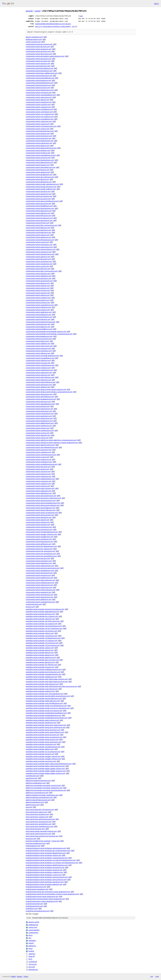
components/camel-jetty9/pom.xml (39, 278)
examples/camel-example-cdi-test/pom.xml (41, 631)
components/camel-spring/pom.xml (39, 517)
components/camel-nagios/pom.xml (39, 373)
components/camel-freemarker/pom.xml (40, 167)
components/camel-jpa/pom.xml (38, 300)
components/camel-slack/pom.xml (38, 474)
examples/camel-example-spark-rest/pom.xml (42, 720)
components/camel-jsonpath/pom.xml (40, 305)
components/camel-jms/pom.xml (38, 290)
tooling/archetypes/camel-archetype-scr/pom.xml (44, 875)
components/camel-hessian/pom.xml (39, 218)
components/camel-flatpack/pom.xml (39, 162)
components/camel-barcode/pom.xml (39, 68)
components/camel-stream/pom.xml (39, 529)
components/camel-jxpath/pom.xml (39, 312)
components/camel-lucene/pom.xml (39, 339)
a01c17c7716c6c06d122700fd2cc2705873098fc (53, 26)
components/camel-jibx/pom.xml (38, 283)
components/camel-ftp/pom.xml (37, 170)
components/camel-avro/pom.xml (38, 61)
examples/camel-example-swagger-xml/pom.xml (43, 759)
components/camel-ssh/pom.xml (38, 522)
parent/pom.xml (31, 778)
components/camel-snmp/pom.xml (38, 481)
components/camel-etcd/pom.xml (38, 153)
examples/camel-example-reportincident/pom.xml (44, 698)
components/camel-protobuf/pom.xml (40, 414)
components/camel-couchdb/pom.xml (40, 119)
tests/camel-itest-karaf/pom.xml (37, 814)
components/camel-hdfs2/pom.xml (38, 216)
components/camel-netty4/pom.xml (39, 385)
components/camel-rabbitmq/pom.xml (40, 423)
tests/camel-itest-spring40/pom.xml (39, 824)
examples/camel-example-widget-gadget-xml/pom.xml (45, 773)
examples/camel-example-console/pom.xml (42, 636)
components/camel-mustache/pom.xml (40, 365)
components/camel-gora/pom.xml (38, 191)
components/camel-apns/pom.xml (38, 51)
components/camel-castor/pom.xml (39, 97)
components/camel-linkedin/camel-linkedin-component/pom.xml (49, 334)
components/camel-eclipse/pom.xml (39, 143)
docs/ (31, 935)
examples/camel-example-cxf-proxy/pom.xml (42, 643)
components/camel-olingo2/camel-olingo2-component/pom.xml (49, 392)
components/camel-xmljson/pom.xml (39, 585)
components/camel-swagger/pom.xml (40, 537)
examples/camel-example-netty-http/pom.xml (42, 684)
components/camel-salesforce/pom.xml (40, 445)
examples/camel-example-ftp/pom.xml (40, 653)
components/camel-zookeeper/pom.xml (40, 602)
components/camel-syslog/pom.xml (39, 539)
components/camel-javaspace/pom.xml (40, 254)
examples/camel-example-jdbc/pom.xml (40, 662)
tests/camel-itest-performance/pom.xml (40, 819)
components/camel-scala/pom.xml (38, 452)
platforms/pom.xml (33, 805)
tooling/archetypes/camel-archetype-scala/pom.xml (44, 872)
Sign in (156, 4)
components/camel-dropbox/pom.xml (39, 141)
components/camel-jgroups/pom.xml (39, 281)
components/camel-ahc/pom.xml (38, 47)
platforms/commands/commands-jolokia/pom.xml (44, 788)
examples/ (32, 941)
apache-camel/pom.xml (34, 37)
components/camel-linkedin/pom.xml (39, 336)
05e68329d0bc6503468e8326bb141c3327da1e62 (53, 24)
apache (29, 11)
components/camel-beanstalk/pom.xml (40, 78)
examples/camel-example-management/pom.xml (44, 674)
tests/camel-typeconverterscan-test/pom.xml (42, 836)
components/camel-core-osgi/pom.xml (40, 114)
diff (74, 26)
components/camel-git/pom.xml (37, 179)
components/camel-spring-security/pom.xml (42, 513)
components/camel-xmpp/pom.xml (38, 592)
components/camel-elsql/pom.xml (38, 150)
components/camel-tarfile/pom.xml (39, 544)
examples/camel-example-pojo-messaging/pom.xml (45, 694)
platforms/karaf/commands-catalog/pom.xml (42, 795)
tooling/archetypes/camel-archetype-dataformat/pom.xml (47, 865)
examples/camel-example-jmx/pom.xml (40, 667)
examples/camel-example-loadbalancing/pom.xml (44, 669)
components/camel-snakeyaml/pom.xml (40, 479)
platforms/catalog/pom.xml (36, 783)
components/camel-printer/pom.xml (39, 411)
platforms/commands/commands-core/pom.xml (43, 785)
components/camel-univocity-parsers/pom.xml (43, 568)
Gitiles (13, 976)
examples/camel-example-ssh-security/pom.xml (43, 752)
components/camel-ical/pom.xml (38, 235)
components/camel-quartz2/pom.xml (39, 418)
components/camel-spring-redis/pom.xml (41, 510)
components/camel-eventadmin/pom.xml (41, 155)
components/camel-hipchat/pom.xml (39, 220)
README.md (33, 970)
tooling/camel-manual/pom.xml (37, 889)
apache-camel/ (34, 922)
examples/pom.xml (33, 776)
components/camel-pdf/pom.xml (38, 406)
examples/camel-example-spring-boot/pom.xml (43, 730)
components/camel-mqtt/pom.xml (38, 360)
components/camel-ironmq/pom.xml (39, 245)
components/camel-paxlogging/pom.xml (40, 404)
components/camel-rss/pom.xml (38, 433)
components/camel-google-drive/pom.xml (41, 187)
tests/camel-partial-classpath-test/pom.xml (41, 831)
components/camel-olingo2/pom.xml (39, 394)
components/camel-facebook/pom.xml (40, 160)
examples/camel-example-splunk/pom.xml (41, 723)
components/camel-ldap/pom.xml (38, 327)
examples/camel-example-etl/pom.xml (40, 650)
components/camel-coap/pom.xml (38, 107)
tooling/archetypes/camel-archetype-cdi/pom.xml (43, 855)
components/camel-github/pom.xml (39, 182)
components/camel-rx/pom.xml (37, 438)
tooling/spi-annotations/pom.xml (38, 911)
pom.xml (29, 807)
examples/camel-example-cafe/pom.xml (40, 619)
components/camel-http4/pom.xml (38, 230)
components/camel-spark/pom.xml (38, 491)
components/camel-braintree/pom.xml (40, 90)
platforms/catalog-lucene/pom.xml (38, 780)
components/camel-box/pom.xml (38, 88)
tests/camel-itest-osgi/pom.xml (37, 817)
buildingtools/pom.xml (34, 39)
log (81, 16)
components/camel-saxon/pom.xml (39, 450)
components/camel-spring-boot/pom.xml (41, 500)
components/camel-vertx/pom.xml (38, 575)
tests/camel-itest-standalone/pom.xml (40, 826)
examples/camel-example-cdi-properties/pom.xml (44, 626)
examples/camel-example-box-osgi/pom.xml (42, 616)
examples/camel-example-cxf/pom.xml (40, 648)
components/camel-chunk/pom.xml (39, 102)
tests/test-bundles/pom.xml (36, 843)
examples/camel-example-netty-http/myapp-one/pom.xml (47, 679)
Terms (26, 976)
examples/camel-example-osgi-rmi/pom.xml (42, 689)
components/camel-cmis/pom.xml (38, 104)
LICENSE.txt (33, 962)
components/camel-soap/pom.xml (38, 484)
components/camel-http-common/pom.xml (41, 225)
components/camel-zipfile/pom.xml (39, 599)
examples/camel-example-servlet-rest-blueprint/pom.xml (46, 706)
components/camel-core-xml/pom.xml (40, 117)
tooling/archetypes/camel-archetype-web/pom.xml (44, 884)
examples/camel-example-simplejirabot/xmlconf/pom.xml (47, 718)
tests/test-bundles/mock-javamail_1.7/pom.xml (43, 841)
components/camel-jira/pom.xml (38, 288)
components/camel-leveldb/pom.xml (39, 329)
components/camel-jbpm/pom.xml (38, 259)
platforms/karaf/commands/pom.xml (39, 797)
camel (37, 11)
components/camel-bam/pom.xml (38, 66)
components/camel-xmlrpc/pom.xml (39, 587)
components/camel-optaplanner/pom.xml (41, 399)
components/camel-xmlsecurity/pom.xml (41, 590)
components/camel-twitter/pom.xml (39, 563)
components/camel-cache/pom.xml (39, 92)
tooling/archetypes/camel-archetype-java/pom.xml (44, 870)
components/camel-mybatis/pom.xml (39, 370)
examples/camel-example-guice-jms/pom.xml (42, 660)
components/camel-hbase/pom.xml (39, 211)
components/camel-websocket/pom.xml (40, 580)
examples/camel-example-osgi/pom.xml (40, 691)
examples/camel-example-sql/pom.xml (40, 749)
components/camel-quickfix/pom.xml (39, 421)
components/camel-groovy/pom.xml (39, 196)
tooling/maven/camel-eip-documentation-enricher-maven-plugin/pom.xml (52, 894)
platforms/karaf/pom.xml (35, 802)
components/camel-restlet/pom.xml (39, 426)
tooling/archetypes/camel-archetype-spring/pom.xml (45, 882)
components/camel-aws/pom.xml (38, 63)
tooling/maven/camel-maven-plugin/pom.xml (42, 896)
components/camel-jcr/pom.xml (37, 266)
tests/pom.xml (31, 839)
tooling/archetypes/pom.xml (36, 887)
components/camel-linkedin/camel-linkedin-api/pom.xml (46, 332)
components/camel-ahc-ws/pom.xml (39, 44)
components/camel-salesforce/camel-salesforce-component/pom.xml (51, 440)
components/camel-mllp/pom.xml (38, 353)
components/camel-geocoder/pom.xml (40, 177)
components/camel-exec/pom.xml (38, 158)
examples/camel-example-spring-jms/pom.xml (42, 735)
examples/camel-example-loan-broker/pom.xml (43, 672)
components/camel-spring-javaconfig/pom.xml (43, 505)
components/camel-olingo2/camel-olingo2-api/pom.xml (46, 389)
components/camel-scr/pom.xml (38, 457)
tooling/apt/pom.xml (33, 846)
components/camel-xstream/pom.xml (39, 595)
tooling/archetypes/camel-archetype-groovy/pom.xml (45, 867)
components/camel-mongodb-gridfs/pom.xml (42, 356)
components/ (33, 933)
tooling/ (31, 951)
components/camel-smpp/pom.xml (38, 476)
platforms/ (32, 946)
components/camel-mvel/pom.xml (38, 368)
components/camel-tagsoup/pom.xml (39, 541)
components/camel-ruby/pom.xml (38, 435)
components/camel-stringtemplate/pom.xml (42, 532)
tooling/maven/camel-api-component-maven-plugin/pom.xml (48, 892)
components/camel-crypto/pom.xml (39, 121)
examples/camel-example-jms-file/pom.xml (41, 665)
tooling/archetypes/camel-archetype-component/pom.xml (47, 858)
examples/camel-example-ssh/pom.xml (40, 754)
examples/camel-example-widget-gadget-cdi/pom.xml (45, 769)
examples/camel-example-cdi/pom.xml (40, 633)
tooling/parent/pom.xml (34, 906)
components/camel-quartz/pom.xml (39, 416)
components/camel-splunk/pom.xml (39, 493)
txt (152, 976)
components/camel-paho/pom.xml (38, 402)
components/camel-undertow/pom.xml (40, 566)
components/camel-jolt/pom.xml (38, 295)
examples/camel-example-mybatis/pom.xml (42, 677)
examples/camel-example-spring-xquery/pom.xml (44, 742)
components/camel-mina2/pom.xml (39, 351)
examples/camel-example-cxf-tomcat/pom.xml (43, 645)
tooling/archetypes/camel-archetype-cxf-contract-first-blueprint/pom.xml (52, 863)
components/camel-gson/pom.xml (38, 199)
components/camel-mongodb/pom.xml (40, 358)
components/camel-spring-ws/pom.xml (40, 515)
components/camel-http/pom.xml (38, 228)
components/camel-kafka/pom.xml (38, 315)
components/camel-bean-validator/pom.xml (42, 73)
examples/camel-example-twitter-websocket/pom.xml (45, 766)
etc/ (30, 938)
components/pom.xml (34, 604)
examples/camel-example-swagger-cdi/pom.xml (43, 756)
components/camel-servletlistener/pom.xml (41, 464)
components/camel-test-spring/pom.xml (40, 551)
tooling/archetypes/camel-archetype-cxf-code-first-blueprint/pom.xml (51, 860)
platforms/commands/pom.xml (37, 793)
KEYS (30, 959)
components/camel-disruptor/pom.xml (40, 131)
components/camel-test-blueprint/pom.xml (41, 546)
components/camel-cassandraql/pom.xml (41, 95)
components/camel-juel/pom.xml (38, 310)
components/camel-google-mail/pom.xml (41, 189)
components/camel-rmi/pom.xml (38, 428)
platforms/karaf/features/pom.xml (38, 800)
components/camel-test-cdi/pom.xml (39, 549)
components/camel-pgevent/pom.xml (39, 409)
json (157, 976)
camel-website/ (34, 930)
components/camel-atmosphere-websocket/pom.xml (45, 56)
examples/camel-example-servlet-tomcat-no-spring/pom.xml (48, 708)
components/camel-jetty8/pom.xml (39, 276)
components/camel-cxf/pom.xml (38, 129)
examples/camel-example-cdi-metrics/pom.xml (43, 621)
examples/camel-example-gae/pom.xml (40, 655)
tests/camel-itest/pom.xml (35, 829)
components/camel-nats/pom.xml (38, 375)
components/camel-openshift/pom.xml (40, 397)
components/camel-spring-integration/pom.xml (43, 503)
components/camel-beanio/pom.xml (39, 76)
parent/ (31, 943)
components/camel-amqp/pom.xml (39, 49)
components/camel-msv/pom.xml (38, 363)
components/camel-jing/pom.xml (38, 286)
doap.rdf (32, 956)
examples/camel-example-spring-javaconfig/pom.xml (45, 732)
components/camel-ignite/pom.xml (38, 237)
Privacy (20, 976)
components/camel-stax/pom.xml (38, 525)
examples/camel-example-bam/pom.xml (40, 614)
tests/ (31, 948)
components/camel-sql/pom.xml (37, 520)
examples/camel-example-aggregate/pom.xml (42, 612)
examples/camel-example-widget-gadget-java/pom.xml (46, 771)
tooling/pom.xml (32, 908)
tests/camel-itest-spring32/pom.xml (39, 822)
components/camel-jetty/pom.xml (38, 274)
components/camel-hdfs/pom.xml (38, 213)
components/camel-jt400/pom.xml (38, 307)
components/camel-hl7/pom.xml (38, 223)
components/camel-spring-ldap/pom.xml (40, 508)
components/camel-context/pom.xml (39, 112)
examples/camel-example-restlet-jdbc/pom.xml (43, 701)
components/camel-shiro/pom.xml (38, 467)
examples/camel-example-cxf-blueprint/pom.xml (43, 638)
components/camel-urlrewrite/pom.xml (40, 571)
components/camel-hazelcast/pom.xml (40, 208)
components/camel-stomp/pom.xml (39, 527)
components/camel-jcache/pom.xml (39, 261)
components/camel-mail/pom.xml (38, 343)
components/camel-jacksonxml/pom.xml (41, 249)
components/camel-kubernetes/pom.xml (40, 322)
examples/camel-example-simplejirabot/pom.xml (43, 715)
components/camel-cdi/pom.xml (37, 100)
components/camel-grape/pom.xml (39, 194)
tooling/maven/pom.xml (34, 904)
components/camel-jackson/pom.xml (39, 247)
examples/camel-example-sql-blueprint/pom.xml (43, 747)
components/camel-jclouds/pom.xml (39, 264)
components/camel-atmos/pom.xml (39, 54)
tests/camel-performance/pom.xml (38, 834)
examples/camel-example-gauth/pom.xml (41, 657)
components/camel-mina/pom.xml (38, 348)
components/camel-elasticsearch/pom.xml (41, 148)
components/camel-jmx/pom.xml (38, 293)
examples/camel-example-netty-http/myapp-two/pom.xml (47, 682)
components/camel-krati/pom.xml (38, 319)
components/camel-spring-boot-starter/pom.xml (43, 498)
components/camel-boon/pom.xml (38, 85)
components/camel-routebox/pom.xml (40, 430)
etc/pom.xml (30, 607)
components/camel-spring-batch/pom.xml (41, 496)
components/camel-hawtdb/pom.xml (39, 206)
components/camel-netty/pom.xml (38, 380)
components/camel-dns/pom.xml (38, 134)
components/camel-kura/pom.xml (38, 324)
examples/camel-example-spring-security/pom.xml (44, 737)
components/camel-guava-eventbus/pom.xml (42, 201)
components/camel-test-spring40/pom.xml (41, 556)
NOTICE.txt (33, 964)
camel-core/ (33, 927)
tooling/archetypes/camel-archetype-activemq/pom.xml (46, 848)
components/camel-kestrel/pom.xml (39, 317)
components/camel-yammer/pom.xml (39, 597)
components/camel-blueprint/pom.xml (40, 83)
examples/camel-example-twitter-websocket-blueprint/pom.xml (49, 764)
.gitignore (32, 954)
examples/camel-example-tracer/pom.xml (41, 761)
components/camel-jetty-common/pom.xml (42, 271)
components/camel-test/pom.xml (38, 558)
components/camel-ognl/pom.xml (38, 387)
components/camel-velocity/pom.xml (39, 573)
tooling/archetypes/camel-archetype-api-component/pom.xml (48, 851)
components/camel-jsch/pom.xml (38, 302)
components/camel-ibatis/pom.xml (38, 232)
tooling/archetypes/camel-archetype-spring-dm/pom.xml (46, 880)
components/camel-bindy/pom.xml (38, 80)
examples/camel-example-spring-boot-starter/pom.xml (46, 727)
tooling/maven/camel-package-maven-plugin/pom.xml (45, 899)
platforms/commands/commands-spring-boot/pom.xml (46, 790)
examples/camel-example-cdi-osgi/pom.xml (41, 624)
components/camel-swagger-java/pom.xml (41, 534)
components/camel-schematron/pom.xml (41, 455)
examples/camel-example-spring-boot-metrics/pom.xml (46, 725)
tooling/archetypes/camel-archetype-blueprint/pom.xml (46, 853)
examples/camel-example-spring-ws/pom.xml (42, 739)
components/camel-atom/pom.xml (38, 59)
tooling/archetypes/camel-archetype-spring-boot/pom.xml (47, 877)
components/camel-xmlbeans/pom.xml (40, 583)
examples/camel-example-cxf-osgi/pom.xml (42, 641)
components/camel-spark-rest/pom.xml (40, 488)
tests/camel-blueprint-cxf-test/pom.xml (40, 810)
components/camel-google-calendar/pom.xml (42, 184)
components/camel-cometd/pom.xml (39, 109)
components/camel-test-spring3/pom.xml (41, 554)
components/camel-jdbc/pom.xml (38, 269)
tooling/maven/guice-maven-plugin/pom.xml (42, 901)
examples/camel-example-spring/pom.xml (41, 744)
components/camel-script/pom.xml (38, 459)
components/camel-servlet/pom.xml (39, 462)
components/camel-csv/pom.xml (38, 124)
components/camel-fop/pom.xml (38, 165)
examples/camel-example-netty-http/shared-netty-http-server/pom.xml (51, 686)
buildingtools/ (33, 925)
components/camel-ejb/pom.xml (38, 146)
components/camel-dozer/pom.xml (39, 138)
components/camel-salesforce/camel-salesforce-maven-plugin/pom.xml (52, 443)
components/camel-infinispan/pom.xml (40, 240)
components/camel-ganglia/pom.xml (39, 175)
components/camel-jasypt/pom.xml (39, 252)
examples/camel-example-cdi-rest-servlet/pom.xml (44, 628)
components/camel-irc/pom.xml (37, 242)
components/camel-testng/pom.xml (39, 561)
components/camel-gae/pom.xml (38, 172)
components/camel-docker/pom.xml (39, 136)
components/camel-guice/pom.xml (38, 204)
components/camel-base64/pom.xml (39, 71)
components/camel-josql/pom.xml (38, 298)
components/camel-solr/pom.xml (38, 486)
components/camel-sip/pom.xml (37, 469)
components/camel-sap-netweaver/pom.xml (42, 447)
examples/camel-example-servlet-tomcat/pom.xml (44, 711)
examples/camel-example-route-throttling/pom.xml (44, 703)
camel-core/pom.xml (33, 42)
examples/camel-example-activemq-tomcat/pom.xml (45, 609)
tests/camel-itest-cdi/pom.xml (37, 812)
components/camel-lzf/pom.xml (37, 341)
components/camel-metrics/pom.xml (39, 346)
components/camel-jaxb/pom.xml (38, 257)
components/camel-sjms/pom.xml (38, 471)
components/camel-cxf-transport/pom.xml (41, 126)
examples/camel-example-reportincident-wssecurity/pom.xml (48, 696)
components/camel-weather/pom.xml (39, 578)
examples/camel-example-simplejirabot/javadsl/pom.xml (46, 713)
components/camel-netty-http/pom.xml (40, 377)
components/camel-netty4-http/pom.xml (40, 382)
